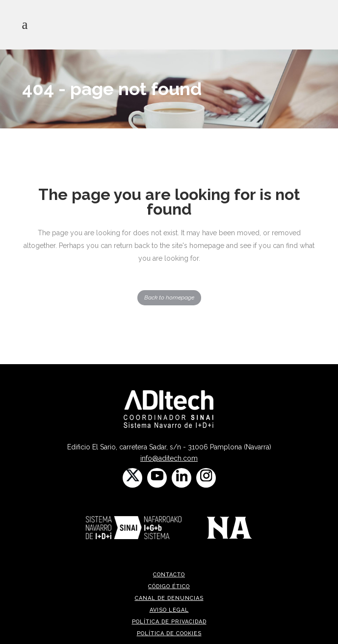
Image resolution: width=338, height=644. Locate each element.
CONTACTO (169, 575)
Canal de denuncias (169, 598)
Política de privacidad (169, 622)
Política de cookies (169, 633)
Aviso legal (169, 610)
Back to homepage (169, 297)
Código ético (169, 586)
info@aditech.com (169, 458)
